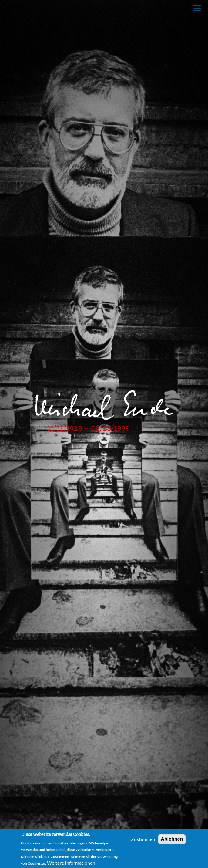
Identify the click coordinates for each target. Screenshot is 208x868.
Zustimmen (143, 839)
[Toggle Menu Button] (197, 8)
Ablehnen (172, 839)
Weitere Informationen (71, 863)
